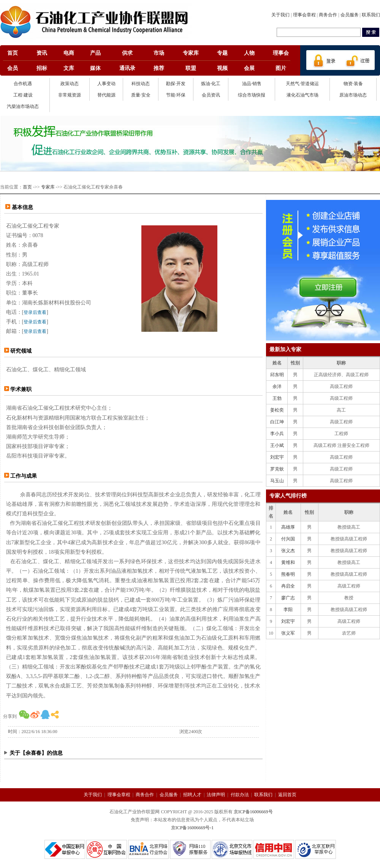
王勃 (277, 398)
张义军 (288, 633)
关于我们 (280, 15)
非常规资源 (70, 95)
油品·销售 (252, 84)
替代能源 (106, 95)
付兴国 (288, 539)
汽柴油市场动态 (23, 106)
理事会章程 (304, 15)
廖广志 (288, 598)
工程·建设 (23, 95)
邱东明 (277, 375)
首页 (27, 187)
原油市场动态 (353, 95)
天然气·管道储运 (302, 84)
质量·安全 (141, 95)
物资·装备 (353, 84)
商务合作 (328, 15)
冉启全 (288, 586)
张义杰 (288, 551)
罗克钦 (277, 469)
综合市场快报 (252, 95)
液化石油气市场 (302, 95)
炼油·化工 (211, 84)
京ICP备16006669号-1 (192, 828)
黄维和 (288, 562)
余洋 (277, 386)
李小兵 (277, 434)
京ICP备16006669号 (253, 812)
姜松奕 (277, 410)
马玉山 (277, 481)
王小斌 (277, 445)
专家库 (48, 187)
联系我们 (371, 15)
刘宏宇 (277, 457)
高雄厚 (288, 527)
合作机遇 (23, 84)
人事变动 (106, 84)
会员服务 (350, 15)
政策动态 (70, 84)
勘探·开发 (176, 84)
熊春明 (288, 574)
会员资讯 (211, 95)
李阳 (288, 610)
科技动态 (141, 84)
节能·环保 (176, 95)
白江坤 (277, 422)
